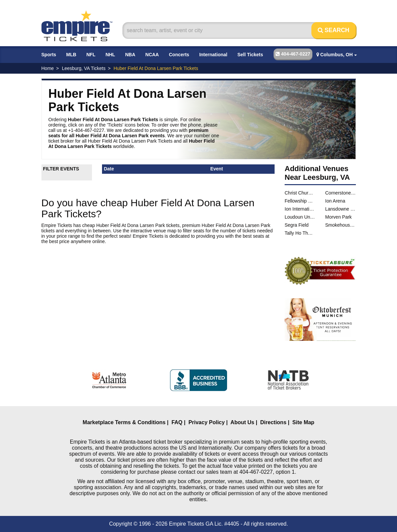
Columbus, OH (337, 55)
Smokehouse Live (340, 225)
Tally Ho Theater (300, 233)
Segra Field (297, 225)
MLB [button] (71, 55)
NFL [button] (91, 55)
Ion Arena (335, 201)
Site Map (303, 422)
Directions (273, 422)
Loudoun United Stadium (300, 217)
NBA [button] (130, 55)
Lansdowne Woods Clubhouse (340, 209)
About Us (242, 422)
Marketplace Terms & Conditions (124, 422)
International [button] (213, 55)
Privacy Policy (207, 422)
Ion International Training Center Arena (300, 209)
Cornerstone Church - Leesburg (340, 193)
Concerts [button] (179, 55)
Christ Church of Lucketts (300, 193)
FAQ (177, 422)
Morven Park (338, 217)
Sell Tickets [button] (250, 55)
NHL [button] (110, 55)
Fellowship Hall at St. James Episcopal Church (300, 201)
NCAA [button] (152, 55)
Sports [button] (49, 55)
